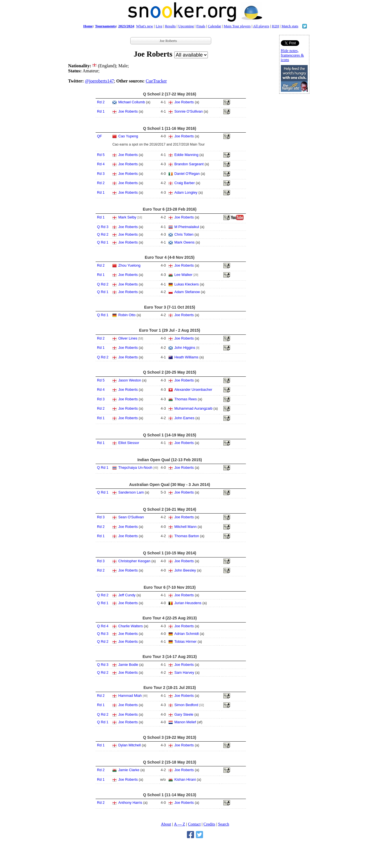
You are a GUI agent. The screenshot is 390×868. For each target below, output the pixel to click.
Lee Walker (183, 275)
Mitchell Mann (185, 527)
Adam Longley (186, 192)
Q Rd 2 (103, 234)
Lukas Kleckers (187, 284)
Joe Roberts (184, 102)
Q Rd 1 (103, 242)
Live (159, 26)
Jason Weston (130, 380)
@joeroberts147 (99, 81)
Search (223, 824)
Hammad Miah (130, 696)
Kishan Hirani (185, 779)
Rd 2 (101, 102)
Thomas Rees (186, 399)
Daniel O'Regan (187, 174)
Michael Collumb (132, 102)
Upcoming (186, 26)
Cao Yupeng (128, 136)
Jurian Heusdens (188, 603)
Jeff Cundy (127, 595)
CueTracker (156, 81)
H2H (275, 26)
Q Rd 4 (103, 626)
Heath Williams (186, 357)
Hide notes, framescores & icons (292, 55)
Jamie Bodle (128, 665)
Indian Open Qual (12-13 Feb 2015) (170, 460)
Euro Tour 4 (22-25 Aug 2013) (169, 618)
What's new (144, 26)
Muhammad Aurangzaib (193, 408)
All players (261, 26)
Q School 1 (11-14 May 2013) (169, 795)
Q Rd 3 (103, 227)
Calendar (214, 26)
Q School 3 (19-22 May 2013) (169, 737)
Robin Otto (127, 315)
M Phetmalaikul (187, 227)
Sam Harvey (184, 672)
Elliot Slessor (129, 443)
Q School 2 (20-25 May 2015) (169, 372)
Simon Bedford (186, 705)
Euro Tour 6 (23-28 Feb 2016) (169, 209)
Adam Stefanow (187, 292)
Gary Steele (184, 714)
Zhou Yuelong (129, 265)
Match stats (290, 26)
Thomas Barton (187, 536)
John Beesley (185, 570)
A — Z (180, 824)
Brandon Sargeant (189, 164)
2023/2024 (126, 26)
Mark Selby (127, 217)
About (166, 824)
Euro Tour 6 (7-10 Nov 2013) (169, 587)
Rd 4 (101, 164)
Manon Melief (185, 722)
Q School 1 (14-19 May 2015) (169, 435)
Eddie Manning (186, 155)
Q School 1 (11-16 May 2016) (169, 128)
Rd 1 (101, 111)
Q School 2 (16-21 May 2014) (169, 509)
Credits (210, 824)
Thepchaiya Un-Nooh (135, 468)
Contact (194, 824)
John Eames (184, 418)
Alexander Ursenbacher (193, 390)
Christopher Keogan (134, 561)
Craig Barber (185, 183)
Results (170, 26)
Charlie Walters (130, 626)
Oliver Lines (128, 338)
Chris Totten (184, 234)
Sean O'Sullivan (131, 517)
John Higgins (185, 348)
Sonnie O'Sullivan (189, 111)
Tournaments (105, 26)
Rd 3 (101, 174)
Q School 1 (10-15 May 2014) (169, 553)
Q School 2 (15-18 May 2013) (169, 762)
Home (88, 26)
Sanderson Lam (131, 492)
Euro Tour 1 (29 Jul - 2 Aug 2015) (169, 330)
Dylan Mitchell (129, 745)
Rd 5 (101, 155)
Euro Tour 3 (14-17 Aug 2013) (169, 657)
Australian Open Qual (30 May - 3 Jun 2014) (170, 485)
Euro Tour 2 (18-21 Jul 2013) (170, 688)
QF (100, 136)
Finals (201, 26)
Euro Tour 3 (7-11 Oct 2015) (170, 307)
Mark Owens (184, 242)
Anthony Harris (130, 803)
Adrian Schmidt (187, 634)
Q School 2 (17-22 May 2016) (169, 94)
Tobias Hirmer (185, 641)
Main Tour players (237, 26)
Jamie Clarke (129, 770)
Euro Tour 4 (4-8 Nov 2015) (169, 257)
